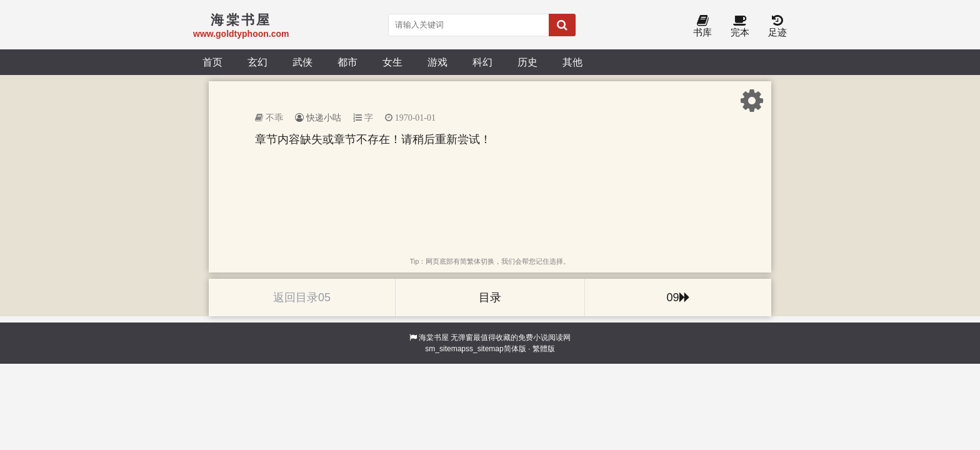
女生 (392, 62)
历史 (527, 62)
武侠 (302, 62)
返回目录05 (302, 297)
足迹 (777, 27)
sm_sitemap (445, 349)
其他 (572, 62)
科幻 (482, 62)
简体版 (515, 349)
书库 (702, 27)
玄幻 (257, 62)
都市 (347, 62)
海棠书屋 (434, 337)
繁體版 (544, 349)
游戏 (437, 62)
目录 (490, 297)
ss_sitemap (485, 349)
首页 (212, 62)
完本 (740, 27)
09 (678, 297)
